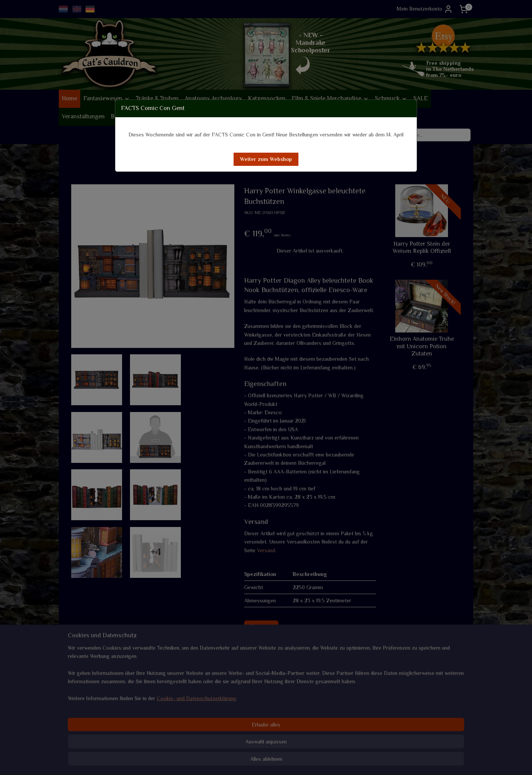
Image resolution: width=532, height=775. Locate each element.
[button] (266, 159)
